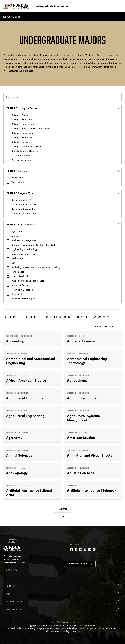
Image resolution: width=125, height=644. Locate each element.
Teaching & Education (22, 290)
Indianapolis (17, 178)
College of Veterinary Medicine (26, 146)
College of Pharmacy (22, 137)
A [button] (5, 317)
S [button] (82, 317)
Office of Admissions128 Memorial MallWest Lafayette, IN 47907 (14, 559)
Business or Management (24, 240)
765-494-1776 (10, 570)
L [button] (51, 317)
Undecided (17, 294)
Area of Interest (21, 224)
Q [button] (74, 317)
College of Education (22, 119)
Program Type (20, 193)
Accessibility (13, 628)
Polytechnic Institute (21, 160)
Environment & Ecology (23, 254)
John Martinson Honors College (40, 67)
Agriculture (17, 231)
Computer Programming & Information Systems (35, 245)
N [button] (60, 317)
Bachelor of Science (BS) (23, 209)
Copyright (32, 625)
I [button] (39, 317)
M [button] (56, 317)
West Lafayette (19, 182)
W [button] (99, 317)
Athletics (16, 236)
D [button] (18, 317)
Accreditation (101, 628)
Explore (62, 586)
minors (99, 59)
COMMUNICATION (62, 610)
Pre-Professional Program (24, 213)
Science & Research (21, 285)
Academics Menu (11, 17)
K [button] (47, 317)
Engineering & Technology (24, 249)
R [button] (78, 317)
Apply (62, 594)
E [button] (23, 317)
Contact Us (75, 631)
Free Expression (62, 628)
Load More (62, 509)
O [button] (65, 317)
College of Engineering (23, 124)
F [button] (27, 317)
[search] (62, 97)
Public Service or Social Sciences (28, 281)
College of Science (20, 142)
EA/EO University (28, 628)
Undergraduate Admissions (51, 6)
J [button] (43, 317)
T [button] (86, 317)
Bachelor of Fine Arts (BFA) (25, 204)
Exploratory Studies (21, 155)
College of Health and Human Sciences (31, 128)
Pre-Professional (20, 276)
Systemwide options (78, 564)
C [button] (14, 317)
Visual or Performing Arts (24, 299)
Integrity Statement (45, 628)
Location (17, 171)
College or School (22, 108)
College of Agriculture (22, 115)
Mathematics (18, 272)
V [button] (95, 317)
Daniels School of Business (25, 151)
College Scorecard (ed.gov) (82, 628)
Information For (62, 602)
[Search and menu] (118, 6)
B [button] (10, 317)
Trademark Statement (87, 625)
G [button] (31, 317)
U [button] (91, 317)
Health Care (17, 258)
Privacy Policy (63, 631)
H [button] (35, 317)
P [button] (69, 317)
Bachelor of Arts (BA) (22, 200)
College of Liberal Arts (22, 133)
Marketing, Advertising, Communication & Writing (36, 267)
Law (13, 263)
